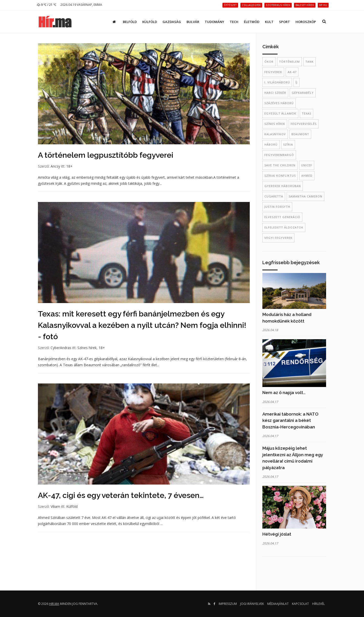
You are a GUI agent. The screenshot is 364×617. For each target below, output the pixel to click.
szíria (288, 144)
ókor (269, 62)
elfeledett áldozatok (284, 227)
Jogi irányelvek (252, 604)
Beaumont (300, 134)
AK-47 (292, 72)
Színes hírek (87, 348)
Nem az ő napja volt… (284, 393)
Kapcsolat (300, 604)
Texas (306, 113)
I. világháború (277, 82)
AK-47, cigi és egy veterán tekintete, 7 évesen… (121, 495)
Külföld (150, 22)
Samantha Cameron (305, 196)
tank (310, 62)
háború (271, 144)
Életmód (252, 22)
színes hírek (275, 124)
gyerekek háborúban (283, 186)
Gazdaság (172, 22)
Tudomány (214, 22)
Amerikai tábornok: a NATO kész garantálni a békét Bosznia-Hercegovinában (290, 420)
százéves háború (279, 103)
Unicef (307, 165)
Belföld (130, 22)
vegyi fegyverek (278, 238)
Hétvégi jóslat (277, 534)
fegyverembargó (279, 155)
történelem (289, 62)
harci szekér (275, 93)
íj (297, 82)
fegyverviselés (304, 124)
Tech (234, 22)
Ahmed (307, 176)
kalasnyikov (275, 134)
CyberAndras (61, 348)
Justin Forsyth (277, 207)
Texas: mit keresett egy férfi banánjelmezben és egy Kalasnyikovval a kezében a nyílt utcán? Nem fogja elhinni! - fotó (142, 325)
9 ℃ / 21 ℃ (47, 5)
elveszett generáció (282, 217)
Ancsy (55, 166)
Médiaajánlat (278, 604)
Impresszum (228, 604)
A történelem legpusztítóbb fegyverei (106, 155)
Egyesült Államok (280, 113)
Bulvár (193, 22)
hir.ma (54, 604)
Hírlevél (318, 604)
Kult (269, 22)
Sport (285, 22)
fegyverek (273, 72)
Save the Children (280, 165)
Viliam (55, 506)
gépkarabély (303, 93)
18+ (69, 166)
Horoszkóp (306, 22)
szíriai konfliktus (280, 176)
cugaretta (274, 196)
